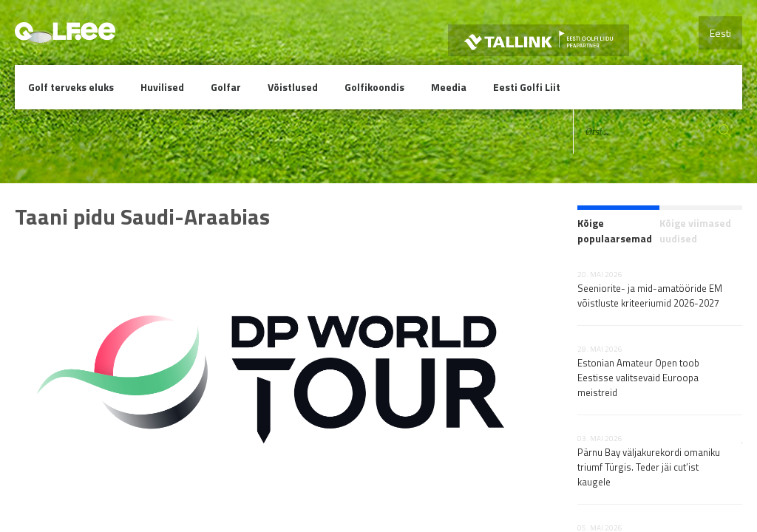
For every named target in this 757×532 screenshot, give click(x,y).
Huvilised (162, 87)
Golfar (226, 87)
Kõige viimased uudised (695, 231)
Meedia (449, 87)
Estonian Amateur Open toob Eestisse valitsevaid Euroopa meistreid (638, 378)
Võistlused (293, 87)
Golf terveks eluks (71, 87)
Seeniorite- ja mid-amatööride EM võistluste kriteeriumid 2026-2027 (650, 296)
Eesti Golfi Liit (527, 87)
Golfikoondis (374, 87)
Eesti (720, 33)
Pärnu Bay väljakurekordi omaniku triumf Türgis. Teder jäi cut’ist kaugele (649, 467)
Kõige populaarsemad (615, 231)
